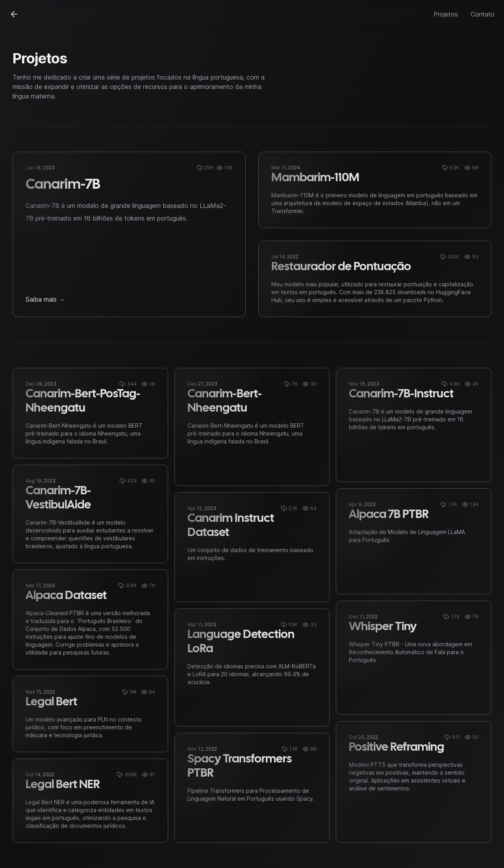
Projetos (446, 14)
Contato (483, 14)
